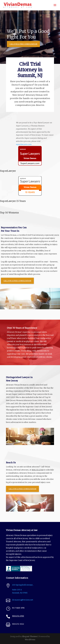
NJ (24, 593)
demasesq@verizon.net (23, 600)
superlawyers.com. (24, 144)
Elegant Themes (30, 636)
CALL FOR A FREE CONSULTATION (23, 44)
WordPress (30, 640)
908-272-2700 (38, 470)
